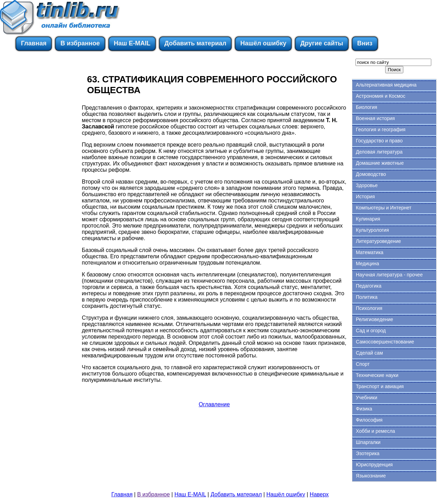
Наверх (319, 494)
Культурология (372, 230)
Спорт (363, 364)
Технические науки (377, 375)
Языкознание (371, 476)
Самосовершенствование (385, 342)
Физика (364, 409)
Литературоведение (378, 241)
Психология (369, 308)
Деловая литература (379, 152)
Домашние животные (380, 163)
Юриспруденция (374, 465)
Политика (367, 297)
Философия (369, 420)
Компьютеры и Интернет (384, 208)
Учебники (366, 398)
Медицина (368, 264)
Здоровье (367, 185)
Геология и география (381, 129)
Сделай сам (369, 353)
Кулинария (368, 219)
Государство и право (379, 141)
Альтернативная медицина (386, 85)
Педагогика (369, 286)
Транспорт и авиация (380, 386)
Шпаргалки (368, 442)
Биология (366, 107)
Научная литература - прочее (389, 275)
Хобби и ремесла (375, 431)
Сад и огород (371, 331)
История (365, 197)
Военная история (375, 118)
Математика (370, 252)
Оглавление (214, 404)
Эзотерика (368, 453)
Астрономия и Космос (381, 96)
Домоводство (371, 174)
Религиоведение (375, 319)
